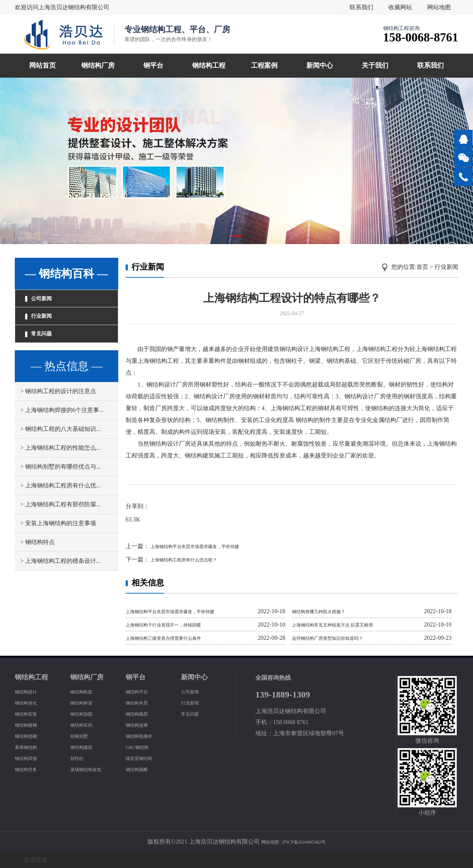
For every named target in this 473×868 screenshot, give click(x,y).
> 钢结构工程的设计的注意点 (58, 406)
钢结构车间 (85, 725)
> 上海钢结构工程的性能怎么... (60, 462)
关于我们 (375, 65)
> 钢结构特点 (38, 557)
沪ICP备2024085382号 (307, 842)
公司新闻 (44, 301)
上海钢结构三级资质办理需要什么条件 (176, 638)
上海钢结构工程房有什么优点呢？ (194, 559)
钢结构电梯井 (143, 736)
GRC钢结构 (141, 747)
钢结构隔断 (140, 769)
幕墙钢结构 (30, 747)
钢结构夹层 (140, 702)
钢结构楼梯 (30, 725)
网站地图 (439, 7)
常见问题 (44, 346)
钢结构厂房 (98, 65)
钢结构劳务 (30, 769)
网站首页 (42, 65)
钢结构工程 (209, 65)
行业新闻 (44, 324)
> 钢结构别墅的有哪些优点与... (60, 481)
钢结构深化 (30, 702)
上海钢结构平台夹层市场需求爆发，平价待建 (209, 546)
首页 (422, 267)
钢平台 (153, 65)
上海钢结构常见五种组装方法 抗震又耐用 (346, 624)
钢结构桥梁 (85, 702)
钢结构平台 (140, 691)
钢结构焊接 (30, 758)
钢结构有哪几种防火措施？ (327, 611)
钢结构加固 (85, 714)
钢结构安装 (30, 714)
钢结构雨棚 (30, 736)
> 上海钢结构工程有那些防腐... (60, 519)
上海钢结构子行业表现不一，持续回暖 (176, 624)
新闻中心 (320, 65)
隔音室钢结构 (143, 758)
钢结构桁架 (85, 691)
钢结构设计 (30, 691)
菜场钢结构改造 (91, 769)
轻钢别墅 (82, 736)
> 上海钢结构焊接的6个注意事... (62, 425)
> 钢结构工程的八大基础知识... (60, 444)
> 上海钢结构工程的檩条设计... (60, 576)
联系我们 (361, 7)
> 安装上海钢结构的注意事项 (58, 538)
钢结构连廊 (140, 725)
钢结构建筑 (85, 747)
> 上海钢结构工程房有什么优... (60, 500)
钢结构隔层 (140, 714)
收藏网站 (400, 7)
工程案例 (264, 65)
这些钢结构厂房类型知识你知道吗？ (339, 638)
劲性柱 (79, 758)
